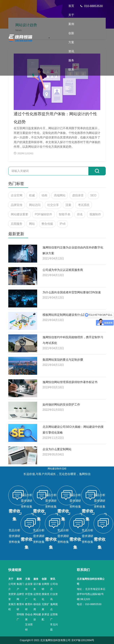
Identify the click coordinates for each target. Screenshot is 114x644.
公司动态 (54, 586)
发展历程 (12, 607)
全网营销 (45, 586)
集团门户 (20, 586)
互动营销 (29, 627)
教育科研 (20, 607)
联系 (71, 70)
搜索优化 (45, 597)
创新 (71, 33)
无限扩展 (45, 607)
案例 (71, 24)
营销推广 (20, 617)
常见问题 (54, 627)
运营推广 (54, 617)
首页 (71, 6)
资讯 (71, 51)
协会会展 (29, 617)
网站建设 (37, 617)
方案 (71, 42)
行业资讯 (54, 597)
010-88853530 (91, 6)
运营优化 (37, 597)
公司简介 (12, 586)
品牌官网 (20, 597)
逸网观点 (54, 607)
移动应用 (37, 607)
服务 (71, 60)
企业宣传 (29, 586)
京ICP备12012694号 (83, 640)
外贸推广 (29, 597)
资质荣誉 (12, 597)
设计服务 (37, 586)
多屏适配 (45, 617)
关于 (71, 15)
